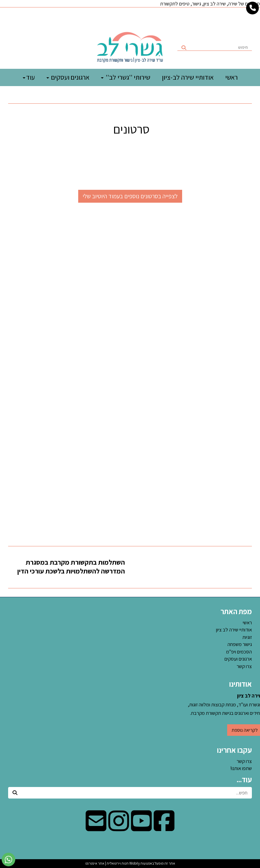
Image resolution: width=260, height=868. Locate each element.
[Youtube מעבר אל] (141, 828)
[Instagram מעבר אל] (119, 828)
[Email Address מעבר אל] (96, 828)
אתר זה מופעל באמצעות (130, 863)
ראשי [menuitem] (231, 77)
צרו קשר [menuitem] (244, 666)
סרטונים (130, 129)
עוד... (244, 780)
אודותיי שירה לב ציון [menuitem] (234, 630)
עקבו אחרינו (234, 750)
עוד (29, 77)
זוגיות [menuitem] (247, 637)
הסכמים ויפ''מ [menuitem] (239, 652)
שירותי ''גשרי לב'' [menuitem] (126, 77)
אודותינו (241, 684)
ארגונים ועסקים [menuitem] (68, 77)
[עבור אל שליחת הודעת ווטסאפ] (8, 860)
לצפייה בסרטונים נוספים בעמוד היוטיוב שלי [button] (130, 196)
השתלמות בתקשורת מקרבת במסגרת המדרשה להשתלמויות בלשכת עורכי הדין (71, 567)
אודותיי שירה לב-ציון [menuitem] (188, 77)
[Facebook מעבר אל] (164, 828)
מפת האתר (236, 611)
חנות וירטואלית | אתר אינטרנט (107, 863)
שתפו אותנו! (241, 768)
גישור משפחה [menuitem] (240, 644)
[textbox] (130, 127)
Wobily (134, 863)
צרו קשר (244, 761)
